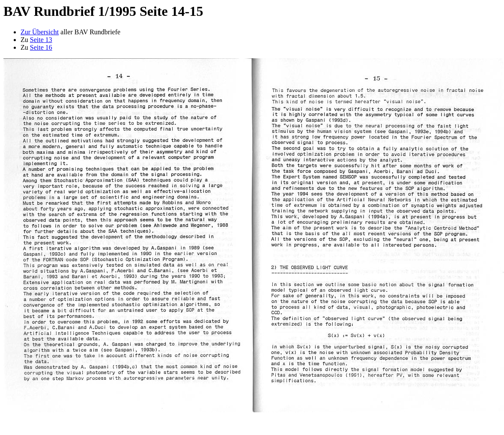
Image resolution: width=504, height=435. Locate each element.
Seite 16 (41, 47)
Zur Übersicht (40, 32)
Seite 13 (41, 40)
